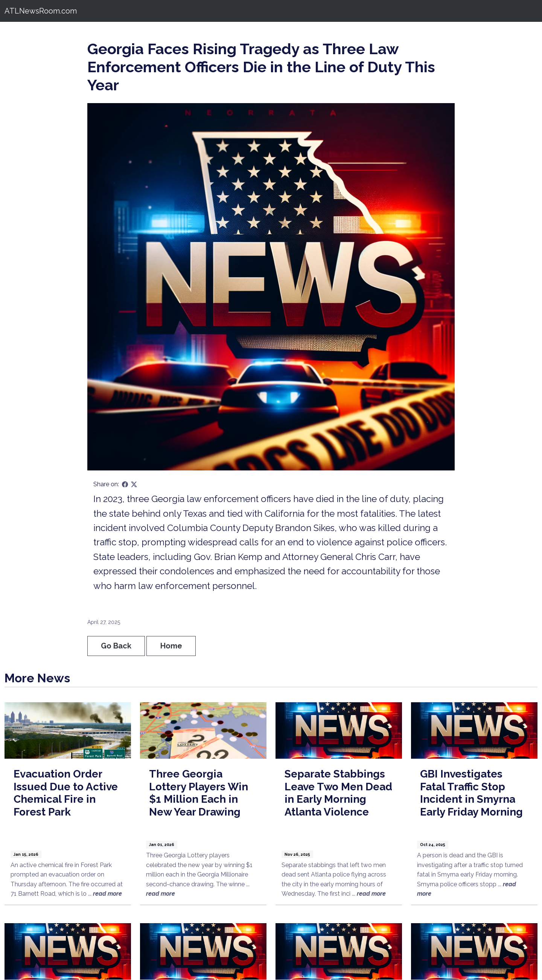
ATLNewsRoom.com (41, 11)
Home (171, 646)
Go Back (116, 646)
